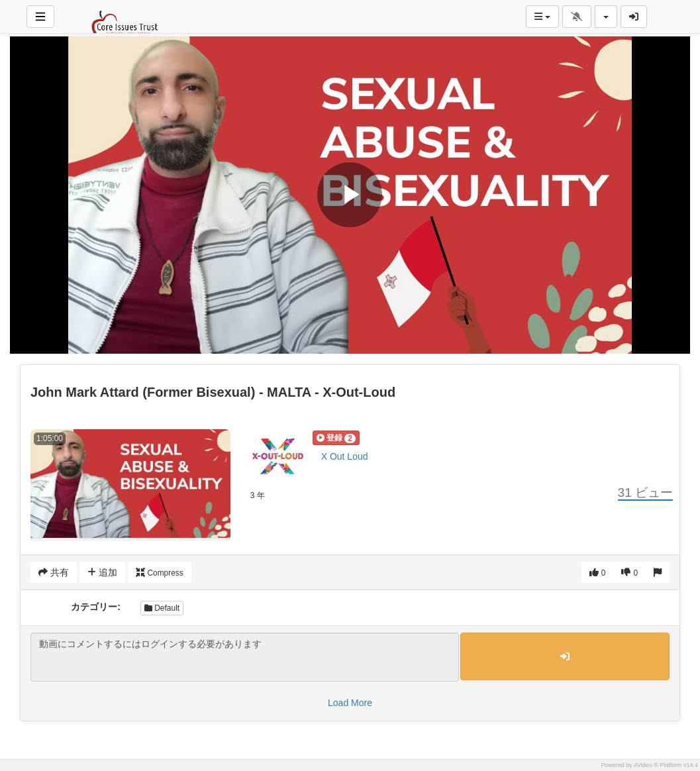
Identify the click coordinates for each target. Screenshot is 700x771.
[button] (336, 438)
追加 (102, 572)
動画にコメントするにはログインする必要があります (245, 657)
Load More (350, 703)
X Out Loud (345, 456)
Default (162, 608)
